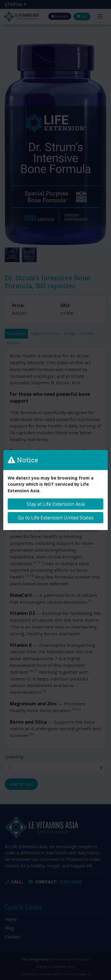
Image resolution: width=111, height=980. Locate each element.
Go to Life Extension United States (56, 518)
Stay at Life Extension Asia (56, 504)
